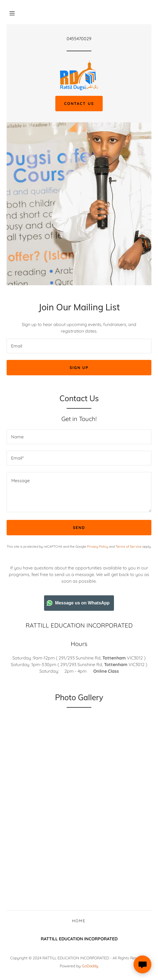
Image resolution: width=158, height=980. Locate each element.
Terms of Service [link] (129, 546)
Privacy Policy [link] (98, 546)
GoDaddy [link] (90, 966)
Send (79, 528)
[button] (12, 13)
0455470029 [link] (79, 39)
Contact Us (79, 104)
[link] (79, 75)
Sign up (79, 368)
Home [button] (79, 921)
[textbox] (79, 346)
